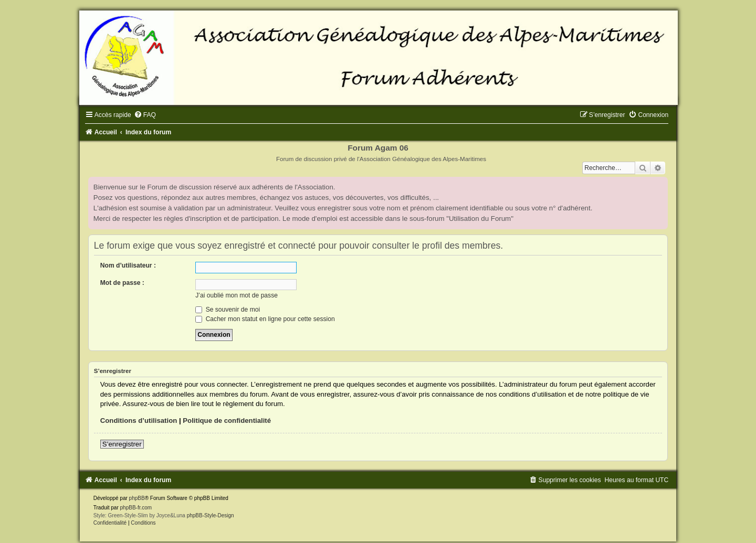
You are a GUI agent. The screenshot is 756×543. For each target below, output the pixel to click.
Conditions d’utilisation (139, 420)
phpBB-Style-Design (211, 515)
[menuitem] (145, 115)
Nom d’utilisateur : (128, 265)
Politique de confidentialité (227, 420)
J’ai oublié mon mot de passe (237, 295)
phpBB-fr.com (136, 508)
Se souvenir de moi (228, 310)
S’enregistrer (122, 444)
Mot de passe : (122, 283)
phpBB (137, 498)
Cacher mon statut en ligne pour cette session (265, 319)
